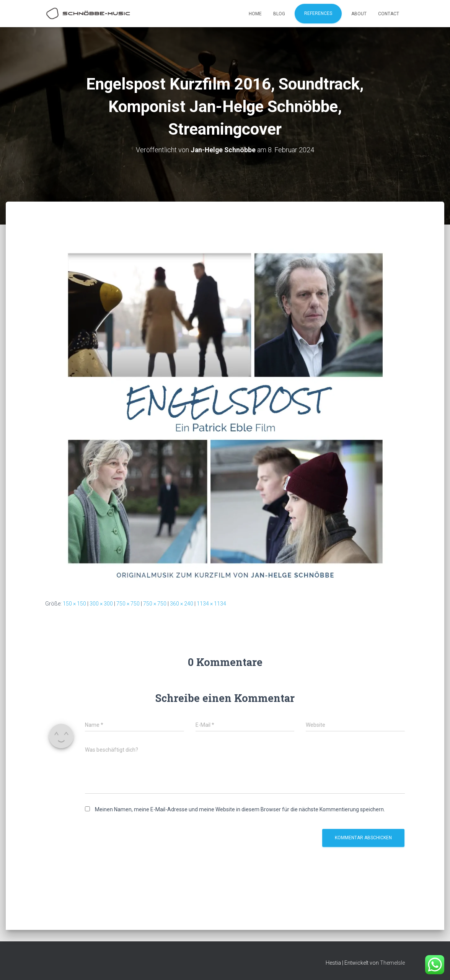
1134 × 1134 (211, 604)
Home (255, 14)
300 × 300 (101, 604)
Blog (279, 14)
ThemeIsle (392, 963)
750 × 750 (128, 604)
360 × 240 (182, 604)
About (359, 14)
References (318, 13)
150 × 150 (74, 604)
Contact (389, 14)
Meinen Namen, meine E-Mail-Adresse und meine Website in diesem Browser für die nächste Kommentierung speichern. (240, 809)
